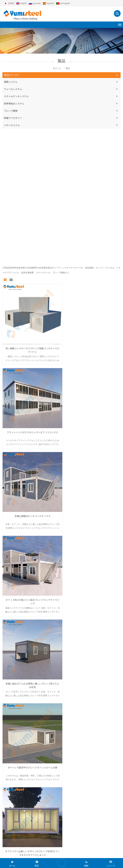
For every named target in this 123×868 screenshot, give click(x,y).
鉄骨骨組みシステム (14, 103)
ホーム (57, 68)
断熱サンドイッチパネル (14, 747)
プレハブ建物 (11, 111)
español (48, 3)
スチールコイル (12, 125)
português (63, 3)
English (21, 3)
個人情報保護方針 (106, 856)
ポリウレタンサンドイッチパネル (18, 731)
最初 (26, 651)
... (43, 651)
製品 (4, 788)
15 (67, 651)
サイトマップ (9, 815)
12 (49, 651)
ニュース (7, 799)
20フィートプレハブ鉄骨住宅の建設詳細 (92, 461)
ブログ (92, 856)
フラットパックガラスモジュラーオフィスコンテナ (92, 217)
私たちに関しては (11, 783)
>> (91, 651)
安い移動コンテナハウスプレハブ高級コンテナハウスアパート (31, 219)
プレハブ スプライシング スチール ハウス (31, 623)
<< (33, 651)
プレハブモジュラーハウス (15, 720)
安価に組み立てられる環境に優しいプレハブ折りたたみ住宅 (31, 381)
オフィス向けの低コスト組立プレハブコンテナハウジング (92, 300)
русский (35, 3)
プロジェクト (9, 794)
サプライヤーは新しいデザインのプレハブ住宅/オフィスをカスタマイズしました (31, 462)
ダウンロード (9, 804)
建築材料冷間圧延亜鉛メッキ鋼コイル (92, 623)
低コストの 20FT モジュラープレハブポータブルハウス (31, 544)
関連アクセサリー (13, 118)
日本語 (9, 3)
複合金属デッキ (10, 736)
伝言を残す (61, 863)
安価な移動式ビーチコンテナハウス (31, 298)
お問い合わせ (9, 810)
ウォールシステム (13, 89)
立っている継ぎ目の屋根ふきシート (19, 753)
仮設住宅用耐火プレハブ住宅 (92, 542)
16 (74, 651)
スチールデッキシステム (16, 96)
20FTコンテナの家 (11, 742)
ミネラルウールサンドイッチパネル (19, 725)
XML (85, 856)
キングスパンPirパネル (13, 758)
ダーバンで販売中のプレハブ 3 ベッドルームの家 (92, 379)
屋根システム (11, 82)
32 (85, 651)
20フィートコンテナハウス (15, 715)
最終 (98, 651)
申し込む (61, 845)
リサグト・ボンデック (13, 764)
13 (55, 651)
